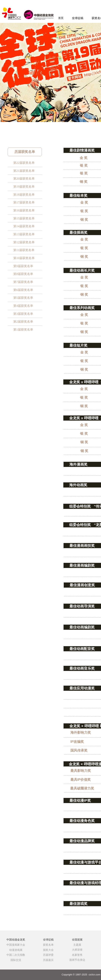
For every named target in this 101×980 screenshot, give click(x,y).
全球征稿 (78, 18)
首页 (61, 18)
